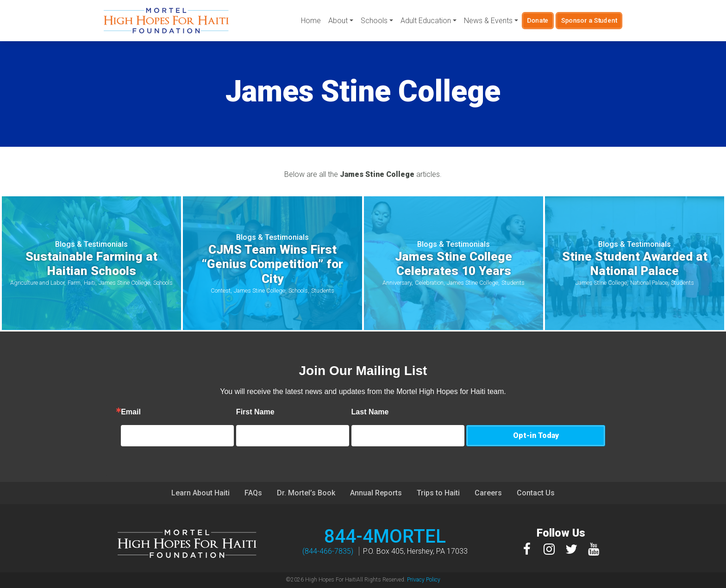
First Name (295, 412)
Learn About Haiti (200, 493)
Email (171, 412)
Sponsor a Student (589, 20)
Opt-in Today (536, 435)
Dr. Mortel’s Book (306, 493)
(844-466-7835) (328, 551)
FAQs (253, 493)
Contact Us (536, 493)
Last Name (410, 412)
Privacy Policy (424, 580)
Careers (488, 493)
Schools (374, 21)
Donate (538, 20)
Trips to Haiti (438, 493)
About (338, 21)
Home (311, 21)
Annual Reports (376, 493)
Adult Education (426, 21)
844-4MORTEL (385, 536)
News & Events (488, 21)
